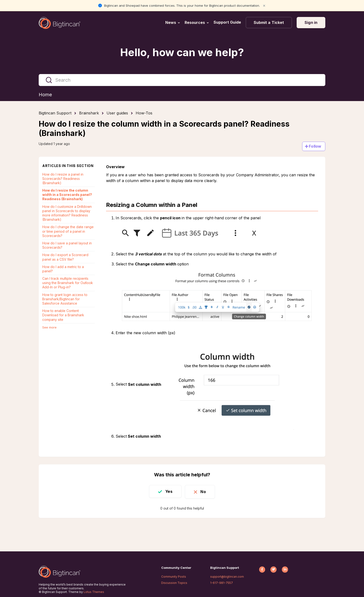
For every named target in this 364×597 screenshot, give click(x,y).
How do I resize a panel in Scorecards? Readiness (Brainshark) (63, 179)
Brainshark (89, 113)
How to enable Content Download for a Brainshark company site (63, 315)
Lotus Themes (94, 592)
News (171, 22)
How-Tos (144, 113)
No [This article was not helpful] (204, 491)
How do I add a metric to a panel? (63, 269)
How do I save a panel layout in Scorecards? (67, 245)
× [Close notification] (264, 5)
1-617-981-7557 (222, 583)
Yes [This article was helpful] (168, 491)
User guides (117, 113)
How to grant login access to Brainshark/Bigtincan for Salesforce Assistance (65, 299)
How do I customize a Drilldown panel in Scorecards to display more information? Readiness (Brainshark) (67, 213)
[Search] (182, 80)
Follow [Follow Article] (315, 146)
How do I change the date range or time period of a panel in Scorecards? (68, 231)
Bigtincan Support (55, 113)
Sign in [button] (311, 22)
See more (49, 327)
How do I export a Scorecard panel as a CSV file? (65, 257)
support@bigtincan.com (227, 577)
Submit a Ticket (269, 22)
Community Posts (174, 577)
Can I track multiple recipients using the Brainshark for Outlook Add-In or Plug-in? (68, 283)
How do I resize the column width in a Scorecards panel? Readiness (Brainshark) (67, 195)
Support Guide (228, 22)
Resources (195, 22)
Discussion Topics (174, 583)
